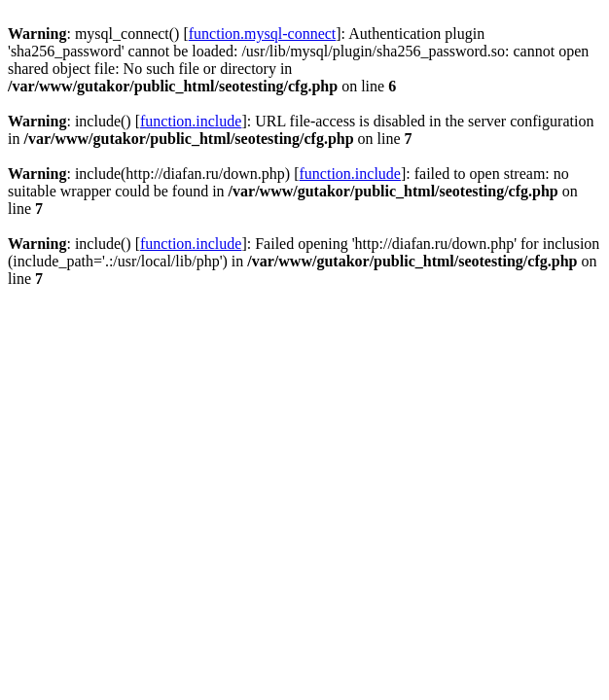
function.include (191, 121)
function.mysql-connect (263, 34)
